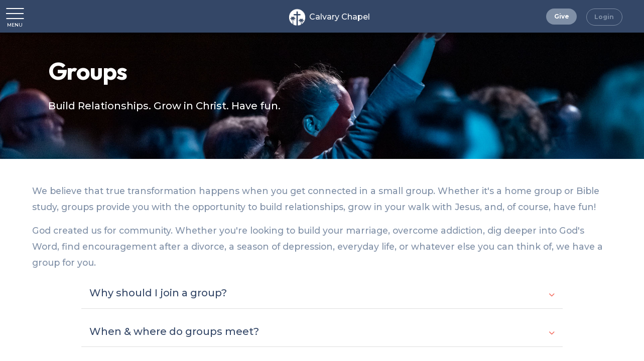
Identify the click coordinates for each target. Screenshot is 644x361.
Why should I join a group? (322, 293)
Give (562, 16)
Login (604, 17)
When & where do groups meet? (322, 331)
